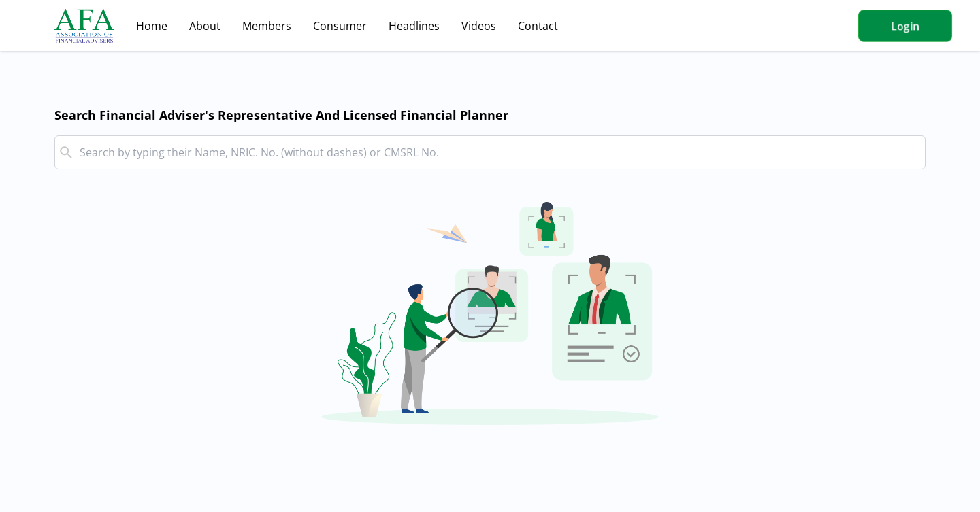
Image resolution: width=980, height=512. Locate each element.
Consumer (340, 26)
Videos (479, 26)
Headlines (414, 26)
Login (905, 26)
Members (267, 26)
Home (152, 26)
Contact (538, 26)
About (205, 26)
